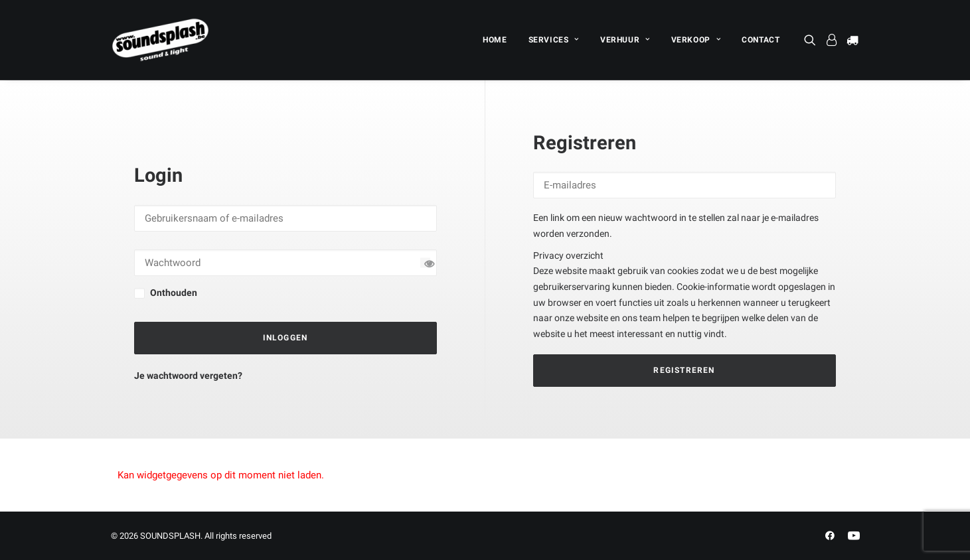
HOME (495, 40)
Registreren (684, 370)
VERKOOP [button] (696, 40)
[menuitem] (495, 40)
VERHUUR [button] (625, 40)
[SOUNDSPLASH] (161, 40)
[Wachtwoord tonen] (425, 262)
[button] (812, 40)
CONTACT (761, 40)
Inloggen (285, 338)
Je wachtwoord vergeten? (188, 376)
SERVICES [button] (554, 40)
